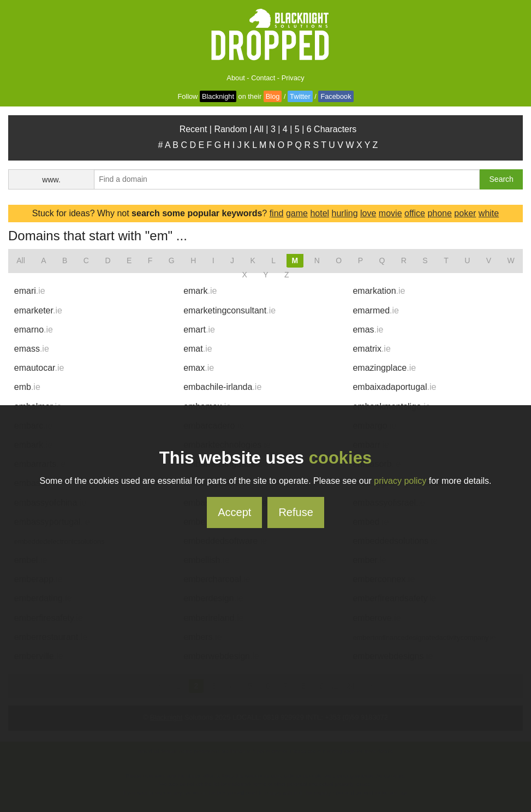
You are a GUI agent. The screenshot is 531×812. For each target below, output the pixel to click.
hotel (320, 213)
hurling (345, 213)
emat (198, 349)
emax (199, 368)
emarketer (38, 310)
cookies (340, 458)
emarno (34, 330)
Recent (193, 129)
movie (390, 213)
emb (27, 387)
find (277, 213)
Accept (234, 512)
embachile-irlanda (222, 387)
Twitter (300, 96)
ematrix (371, 349)
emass (32, 349)
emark (200, 291)
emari (30, 291)
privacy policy (400, 481)
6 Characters (332, 129)
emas (368, 330)
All (259, 129)
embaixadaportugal (394, 387)
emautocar (39, 368)
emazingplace (384, 368)
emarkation (379, 291)
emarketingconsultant (229, 310)
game (297, 213)
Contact (263, 78)
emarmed (375, 310)
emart (199, 330)
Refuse (296, 512)
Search (502, 179)
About (235, 78)
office (415, 213)
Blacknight (218, 96)
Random (230, 129)
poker (465, 213)
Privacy (293, 78)
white (489, 213)
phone (440, 213)
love (368, 213)
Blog (273, 96)
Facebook (336, 96)
